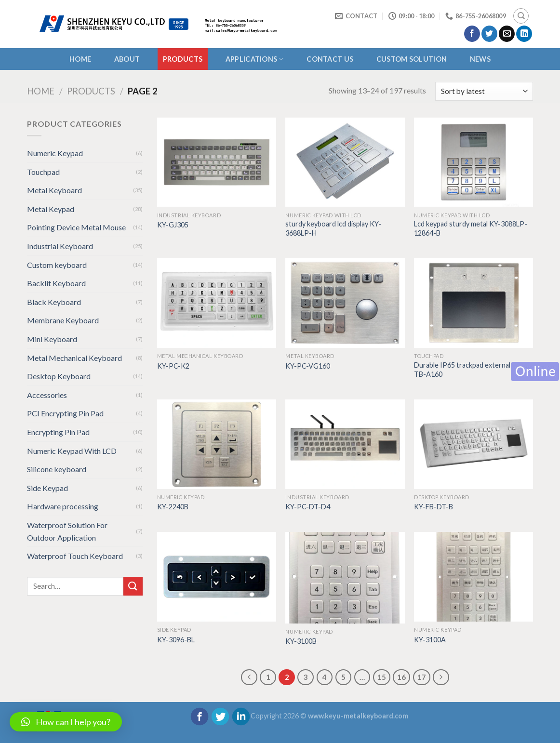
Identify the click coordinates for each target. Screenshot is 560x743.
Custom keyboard (57, 265)
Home (80, 59)
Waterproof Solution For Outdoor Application (67, 531)
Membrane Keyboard (63, 320)
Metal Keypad (51, 209)
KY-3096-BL (176, 640)
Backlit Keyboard (56, 283)
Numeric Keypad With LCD (72, 451)
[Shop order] (484, 91)
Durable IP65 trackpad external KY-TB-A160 (469, 370)
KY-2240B (173, 507)
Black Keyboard (54, 302)
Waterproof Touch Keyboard (75, 556)
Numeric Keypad (55, 153)
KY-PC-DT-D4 (308, 507)
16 (401, 677)
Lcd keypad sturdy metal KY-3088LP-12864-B (471, 228)
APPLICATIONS (255, 59)
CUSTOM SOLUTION (412, 59)
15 (382, 677)
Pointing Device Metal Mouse (76, 227)
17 (422, 677)
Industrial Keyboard (60, 246)
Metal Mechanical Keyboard (74, 358)
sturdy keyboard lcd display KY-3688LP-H (333, 228)
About (127, 59)
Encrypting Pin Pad (58, 432)
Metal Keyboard (54, 190)
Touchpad (43, 172)
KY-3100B (301, 641)
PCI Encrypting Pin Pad (65, 413)
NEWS (480, 59)
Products (183, 59)
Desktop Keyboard (59, 376)
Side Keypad (47, 488)
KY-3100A (430, 640)
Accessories (47, 395)
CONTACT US (330, 59)
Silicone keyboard (57, 469)
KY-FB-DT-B (433, 507)
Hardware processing (63, 506)
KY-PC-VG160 (308, 366)
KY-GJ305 (173, 225)
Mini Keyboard (52, 339)
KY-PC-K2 (173, 366)
